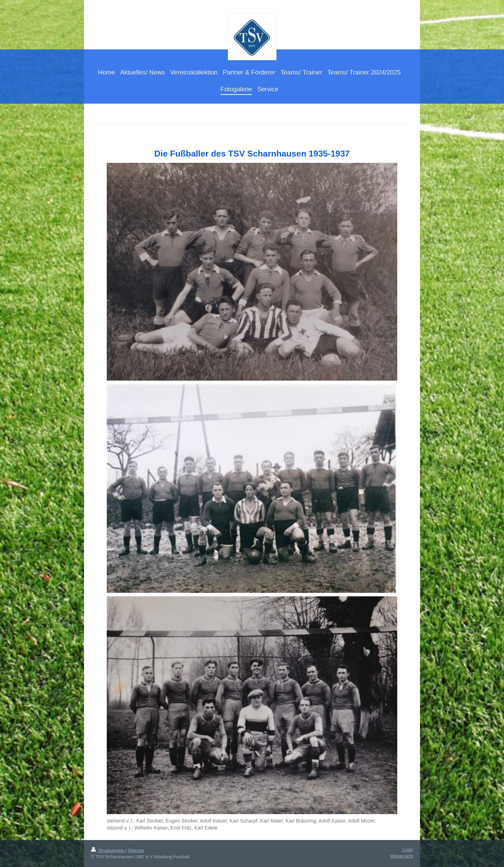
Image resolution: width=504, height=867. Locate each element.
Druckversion (108, 851)
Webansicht (401, 856)
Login (408, 850)
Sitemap (136, 851)
